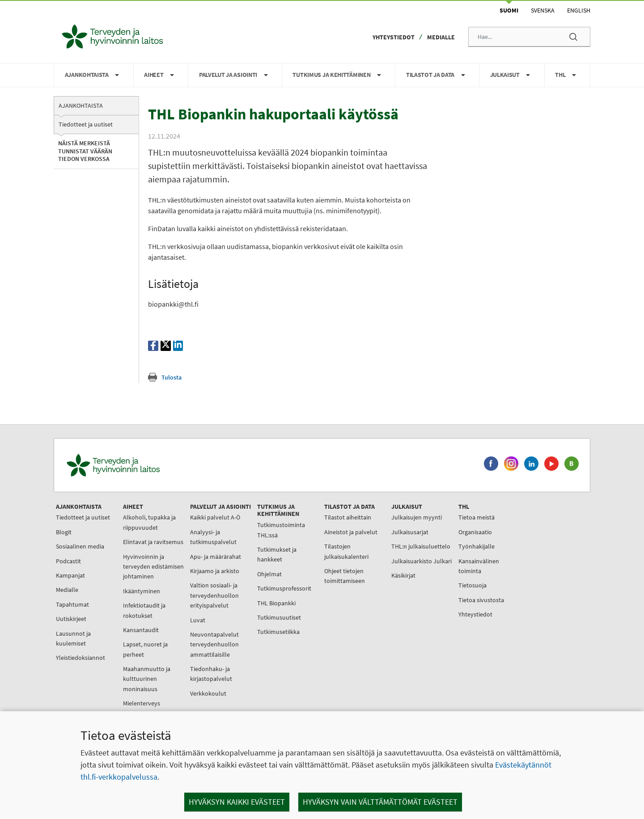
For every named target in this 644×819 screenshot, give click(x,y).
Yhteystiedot (394, 37)
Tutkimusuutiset (279, 617)
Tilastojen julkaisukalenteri (346, 551)
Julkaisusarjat (410, 532)
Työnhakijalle (477, 546)
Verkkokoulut (208, 693)
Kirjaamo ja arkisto (215, 571)
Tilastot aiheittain (348, 517)
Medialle (441, 37)
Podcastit (68, 561)
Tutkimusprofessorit (284, 588)
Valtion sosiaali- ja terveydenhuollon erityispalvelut (214, 595)
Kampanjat (70, 575)
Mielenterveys (142, 703)
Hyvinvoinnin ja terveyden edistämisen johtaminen (153, 567)
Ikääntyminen (142, 591)
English (579, 10)
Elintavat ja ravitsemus (153, 542)
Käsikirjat (403, 575)
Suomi (509, 10)
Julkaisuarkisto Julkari (422, 561)
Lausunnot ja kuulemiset (73, 638)
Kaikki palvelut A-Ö (215, 517)
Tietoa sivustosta (481, 600)
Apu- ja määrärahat (216, 557)
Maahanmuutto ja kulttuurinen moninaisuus (147, 679)
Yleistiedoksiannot (80, 658)
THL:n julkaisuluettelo (421, 546)
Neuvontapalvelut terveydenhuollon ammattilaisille (214, 644)
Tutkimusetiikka (278, 632)
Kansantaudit (141, 630)
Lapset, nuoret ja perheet (145, 649)
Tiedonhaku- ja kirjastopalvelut (211, 674)
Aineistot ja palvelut (351, 532)
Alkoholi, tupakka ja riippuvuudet (149, 522)
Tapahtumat (72, 604)
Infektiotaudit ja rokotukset (144, 610)
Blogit (64, 532)
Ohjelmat (269, 574)
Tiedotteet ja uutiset (86, 124)
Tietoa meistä (477, 517)
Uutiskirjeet (71, 619)
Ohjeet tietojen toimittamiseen (345, 576)
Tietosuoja (472, 585)
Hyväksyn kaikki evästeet (237, 802)
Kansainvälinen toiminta (479, 566)
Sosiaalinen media (80, 546)
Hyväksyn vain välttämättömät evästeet (380, 802)
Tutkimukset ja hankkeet (277, 554)
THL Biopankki (276, 603)
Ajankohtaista (81, 106)
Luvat (198, 620)
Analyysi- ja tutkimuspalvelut (213, 537)
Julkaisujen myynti (417, 517)
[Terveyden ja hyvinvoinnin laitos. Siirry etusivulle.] (153, 465)
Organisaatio (475, 532)
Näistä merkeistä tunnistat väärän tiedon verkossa (85, 151)
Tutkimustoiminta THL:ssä (281, 530)
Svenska (543, 10)
